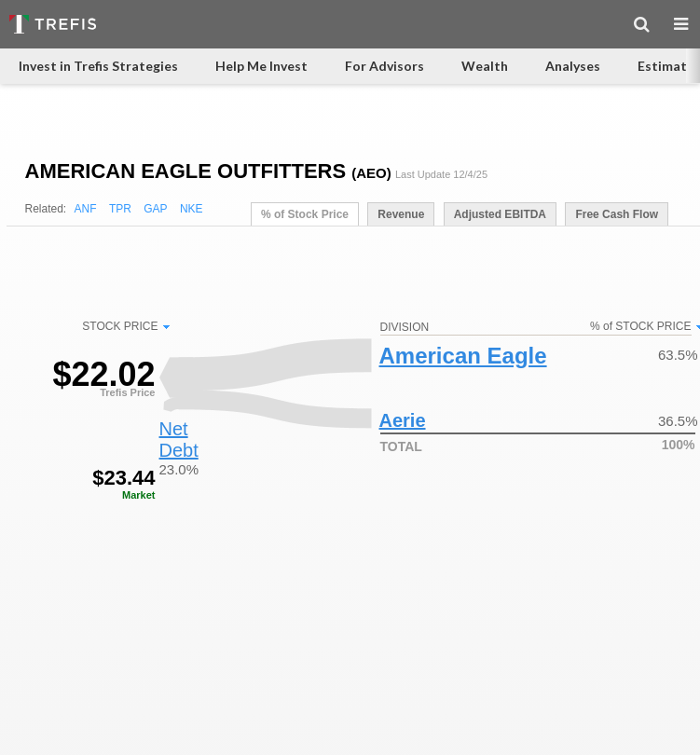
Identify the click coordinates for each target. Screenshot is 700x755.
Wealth (485, 66)
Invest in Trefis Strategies (98, 66)
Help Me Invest (261, 66)
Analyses (573, 66)
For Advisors (384, 66)
